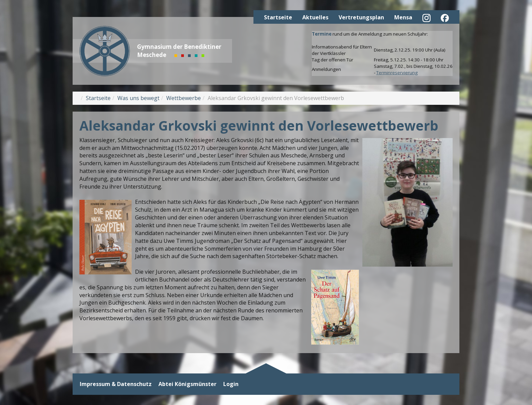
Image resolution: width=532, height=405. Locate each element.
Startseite (278, 17)
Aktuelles (315, 17)
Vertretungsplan (361, 17)
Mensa (403, 17)
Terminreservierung (397, 73)
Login (231, 384)
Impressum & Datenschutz (116, 384)
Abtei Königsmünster (187, 384)
